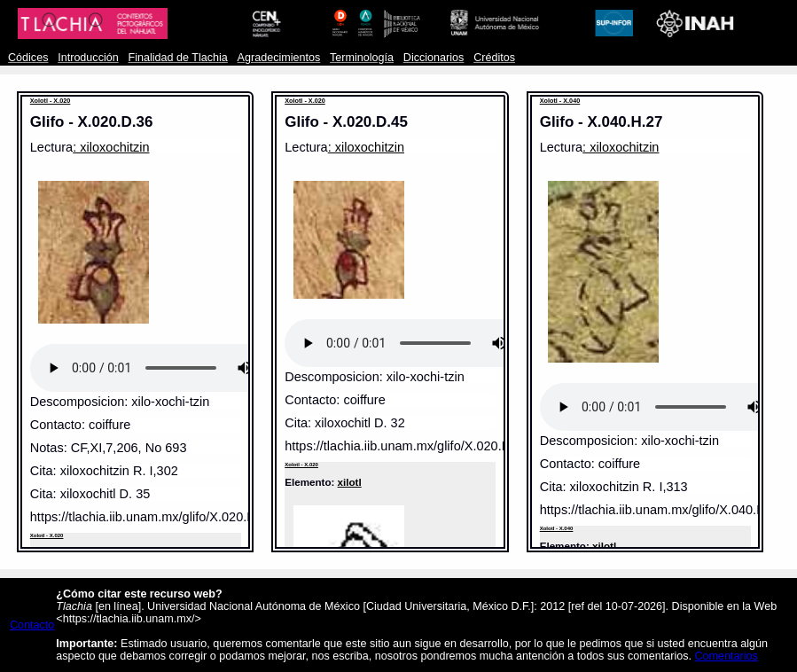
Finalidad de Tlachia (178, 58)
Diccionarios (434, 58)
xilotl (350, 482)
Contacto (32, 625)
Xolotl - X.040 (560, 101)
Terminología (362, 58)
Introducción (88, 58)
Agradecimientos (279, 58)
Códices (28, 58)
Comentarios (726, 656)
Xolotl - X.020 (51, 101)
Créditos (494, 58)
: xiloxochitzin (111, 147)
